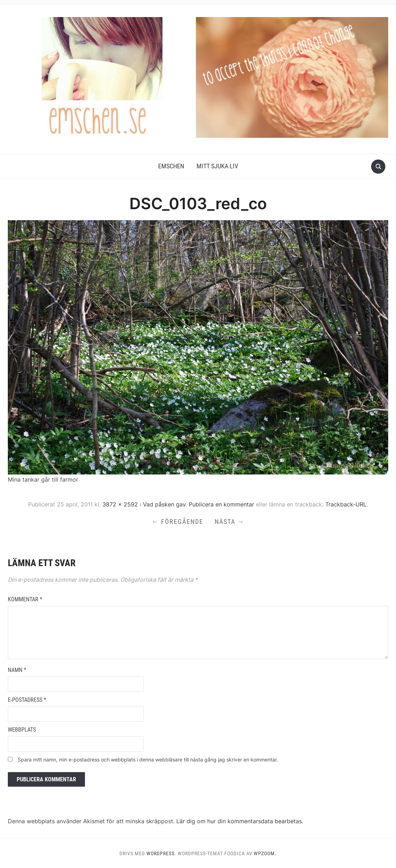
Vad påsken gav (164, 504)
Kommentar (25, 599)
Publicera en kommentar (221, 504)
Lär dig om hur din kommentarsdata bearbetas (239, 821)
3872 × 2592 (120, 504)
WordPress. (161, 853)
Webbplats (22, 730)
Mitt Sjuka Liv (217, 166)
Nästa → (230, 522)
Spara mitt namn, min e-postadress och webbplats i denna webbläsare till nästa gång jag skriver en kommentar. (148, 759)
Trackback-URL (346, 504)
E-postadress (27, 700)
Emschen (171, 166)
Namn (17, 670)
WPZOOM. (265, 853)
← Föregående (178, 522)
